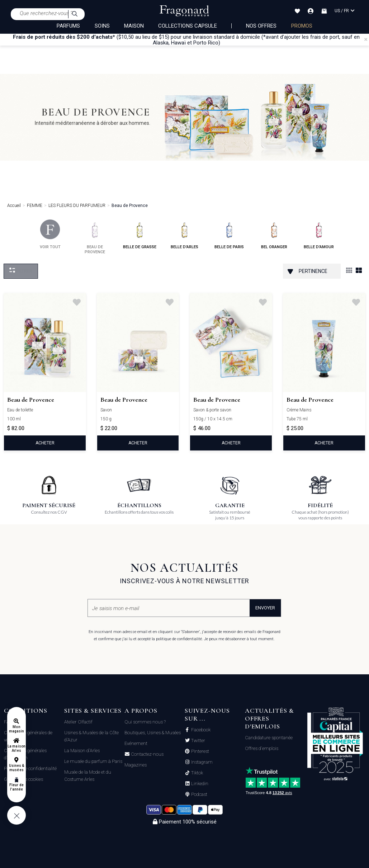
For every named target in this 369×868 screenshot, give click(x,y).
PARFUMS (68, 26)
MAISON (134, 26)
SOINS (102, 26)
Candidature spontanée (269, 738)
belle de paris (229, 234)
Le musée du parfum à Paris (93, 761)
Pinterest (200, 751)
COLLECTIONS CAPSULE (188, 26)
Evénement (136, 743)
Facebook (200, 730)
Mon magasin (16, 729)
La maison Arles (16, 748)
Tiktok (197, 773)
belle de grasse (140, 234)
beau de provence (95, 237)
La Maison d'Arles (82, 751)
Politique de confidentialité (30, 768)
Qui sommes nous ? (145, 722)
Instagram (201, 762)
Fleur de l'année (16, 787)
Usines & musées (16, 768)
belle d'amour (319, 234)
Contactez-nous (147, 754)
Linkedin (199, 784)
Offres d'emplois (262, 748)
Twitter (198, 741)
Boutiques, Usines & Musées (153, 733)
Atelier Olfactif (78, 722)
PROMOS (302, 26)
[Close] (366, 39)
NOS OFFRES (261, 26)
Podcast (199, 794)
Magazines (136, 765)
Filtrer (21, 271)
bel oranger (274, 234)
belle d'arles (184, 234)
